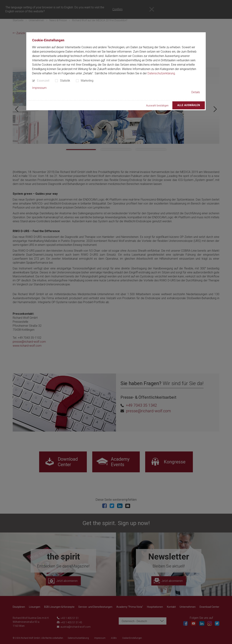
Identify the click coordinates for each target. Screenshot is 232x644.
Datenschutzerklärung (161, 73)
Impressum (39, 88)
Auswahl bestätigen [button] (157, 106)
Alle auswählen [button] (189, 105)
